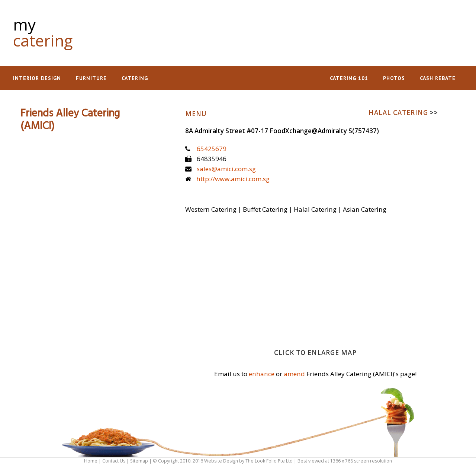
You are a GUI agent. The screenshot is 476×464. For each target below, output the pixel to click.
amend (294, 374)
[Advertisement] (324, 30)
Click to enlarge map (315, 353)
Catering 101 (349, 78)
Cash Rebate (438, 78)
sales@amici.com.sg (226, 169)
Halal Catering (403, 113)
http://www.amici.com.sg (233, 179)
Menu (196, 114)
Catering (135, 78)
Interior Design (37, 78)
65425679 (212, 149)
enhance (262, 374)
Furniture (91, 78)
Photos (394, 78)
